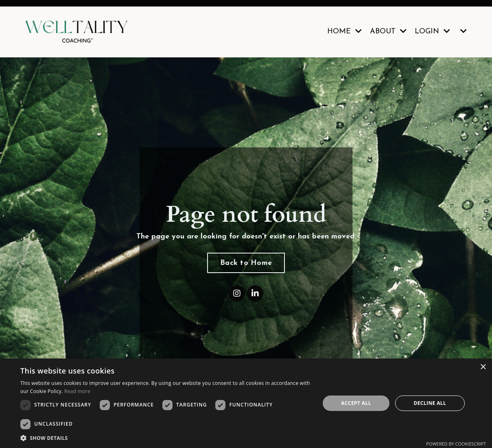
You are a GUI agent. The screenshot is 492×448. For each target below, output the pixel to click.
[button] (166, 438)
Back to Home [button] (246, 263)
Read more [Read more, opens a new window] (77, 391)
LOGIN (432, 31)
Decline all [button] (430, 403)
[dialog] (246, 403)
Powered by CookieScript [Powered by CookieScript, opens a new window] (456, 444)
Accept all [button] (356, 403)
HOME (344, 31)
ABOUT (388, 31)
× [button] (483, 367)
